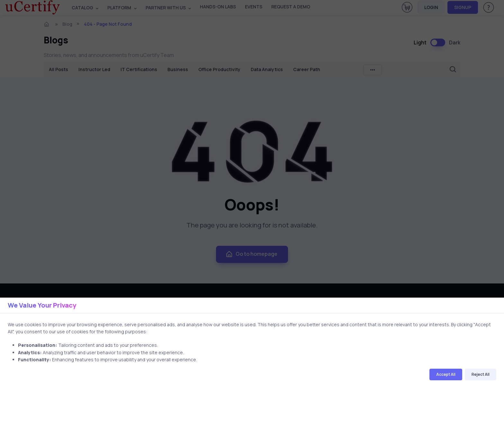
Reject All (481, 374)
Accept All (446, 374)
